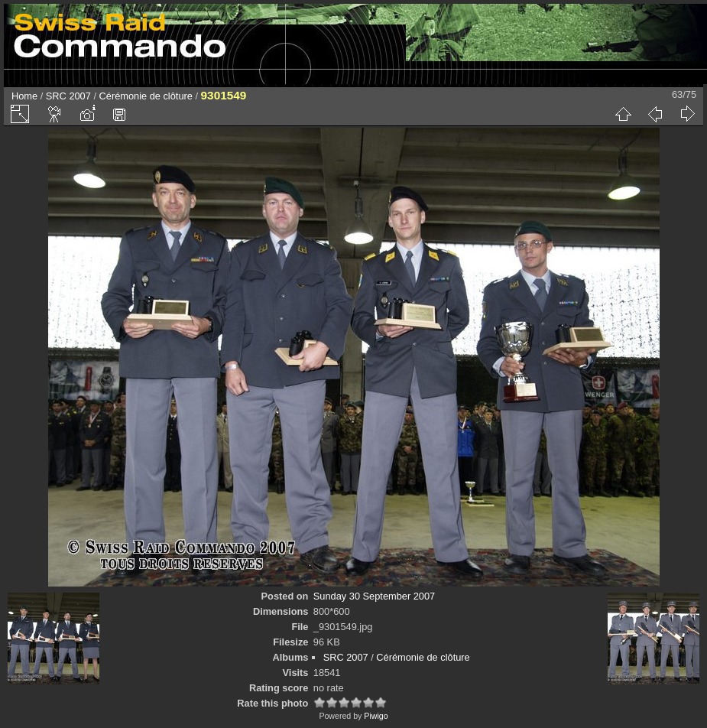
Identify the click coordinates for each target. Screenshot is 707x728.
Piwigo (376, 716)
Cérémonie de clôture (146, 96)
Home (24, 96)
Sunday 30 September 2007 (374, 596)
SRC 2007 (68, 96)
